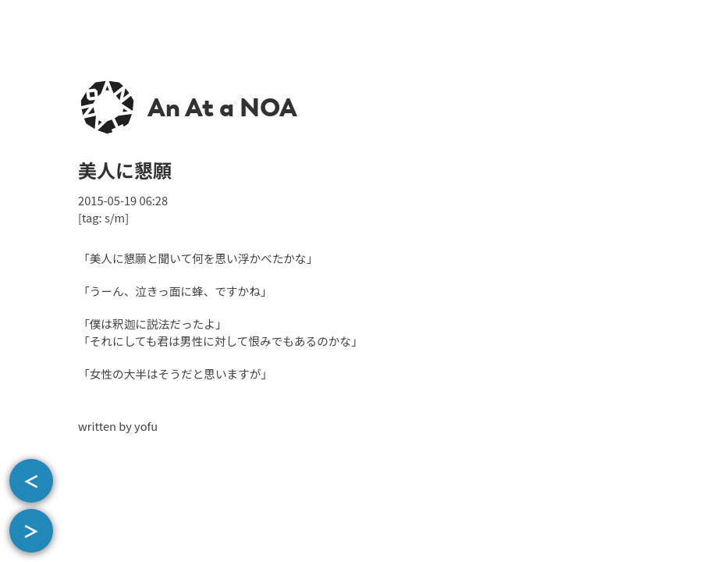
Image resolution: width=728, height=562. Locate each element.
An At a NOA (222, 108)
